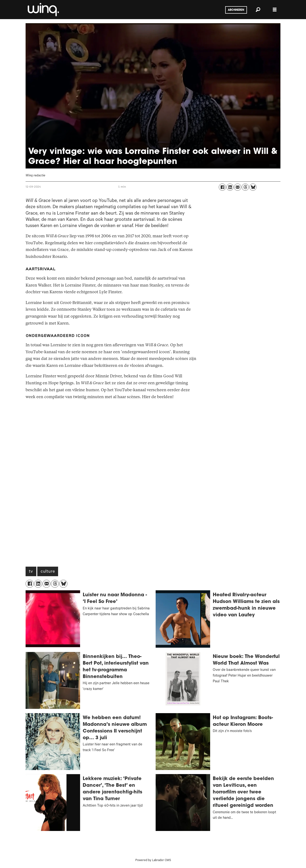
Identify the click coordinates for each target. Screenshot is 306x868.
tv (31, 572)
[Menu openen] (275, 10)
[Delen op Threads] (245, 187)
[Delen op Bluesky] (253, 187)
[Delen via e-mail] (238, 187)
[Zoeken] (258, 10)
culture (48, 572)
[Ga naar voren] (43, 10)
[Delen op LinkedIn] (230, 187)
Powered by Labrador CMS (153, 861)
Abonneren (236, 10)
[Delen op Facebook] (222, 187)
